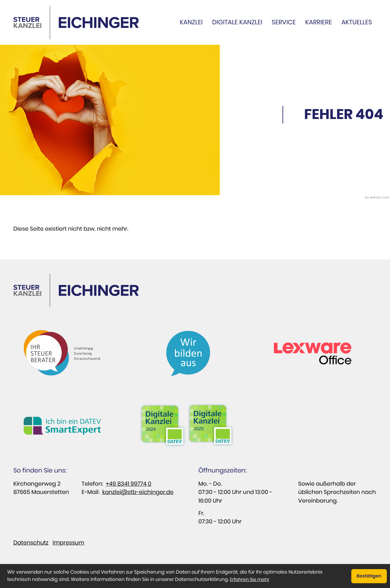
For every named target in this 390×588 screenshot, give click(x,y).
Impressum (69, 543)
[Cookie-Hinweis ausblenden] (369, 576)
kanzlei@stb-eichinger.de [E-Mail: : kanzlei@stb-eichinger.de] (138, 492)
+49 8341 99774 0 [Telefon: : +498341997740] (129, 484)
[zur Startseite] (76, 23)
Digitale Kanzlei (237, 22)
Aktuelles (357, 22)
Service (284, 22)
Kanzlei (191, 22)
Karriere (318, 22)
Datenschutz (31, 543)
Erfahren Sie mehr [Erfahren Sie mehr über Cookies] (250, 579)
